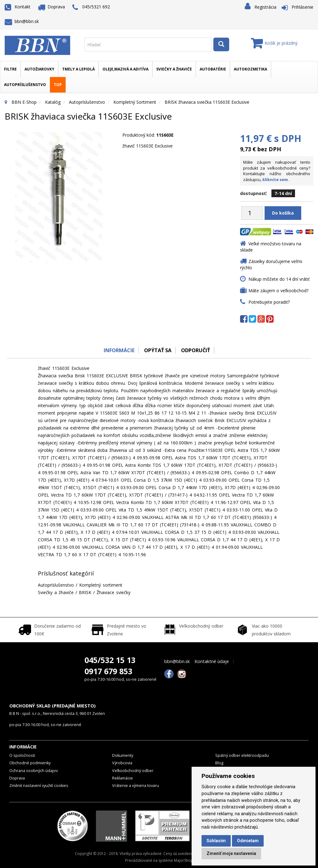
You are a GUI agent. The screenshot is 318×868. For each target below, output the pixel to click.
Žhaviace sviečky (114, 592)
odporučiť (196, 350)
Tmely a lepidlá (78, 69)
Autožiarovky (39, 69)
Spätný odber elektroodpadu (242, 755)
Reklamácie (123, 778)
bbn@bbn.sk (22, 21)
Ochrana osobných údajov (34, 771)
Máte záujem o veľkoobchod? (278, 291)
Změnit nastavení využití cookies (39, 786)
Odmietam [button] (248, 841)
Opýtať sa (157, 350)
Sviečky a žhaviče (174, 69)
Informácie (118, 350)
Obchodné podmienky (30, 763)
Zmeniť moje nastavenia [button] (231, 853)
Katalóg (53, 102)
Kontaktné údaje (212, 661)
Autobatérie (213, 69)
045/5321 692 (91, 7)
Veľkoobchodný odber (133, 771)
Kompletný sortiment (135, 102)
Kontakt (18, 7)
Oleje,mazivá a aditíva (125, 69)
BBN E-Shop (24, 102)
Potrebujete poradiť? (269, 302)
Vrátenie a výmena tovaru (136, 786)
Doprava (52, 7)
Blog (219, 763)
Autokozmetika (250, 69)
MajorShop (184, 860)
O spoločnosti (22, 755)
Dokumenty (123, 755)
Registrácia (265, 7)
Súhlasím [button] (216, 841)
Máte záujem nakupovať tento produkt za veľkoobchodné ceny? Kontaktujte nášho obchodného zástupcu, (277, 171)
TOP (58, 85)
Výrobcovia (122, 763)
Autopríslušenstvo (25, 85)
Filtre (10, 69)
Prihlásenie (302, 7)
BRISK (85, 592)
